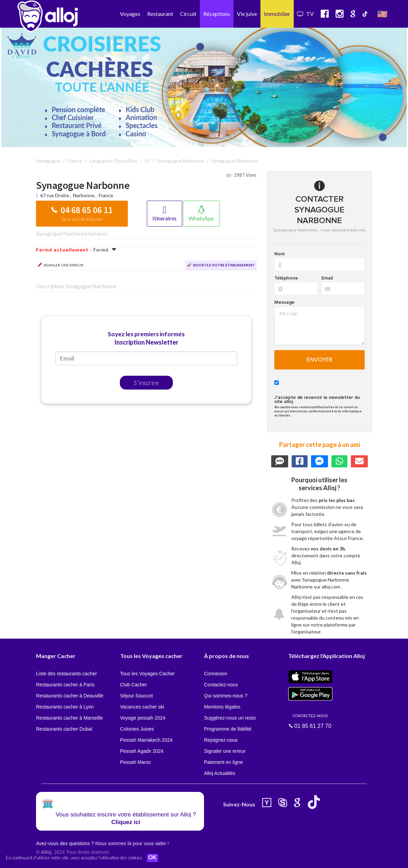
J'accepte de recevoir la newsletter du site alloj (317, 400)
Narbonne (84, 195)
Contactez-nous (221, 685)
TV (305, 14)
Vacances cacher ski (142, 707)
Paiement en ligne (223, 762)
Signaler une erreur (225, 751)
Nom (280, 254)
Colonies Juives (137, 729)
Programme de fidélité (228, 729)
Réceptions (217, 14)
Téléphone (286, 278)
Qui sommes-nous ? (226, 696)
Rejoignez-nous (221, 740)
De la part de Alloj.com (82, 219)
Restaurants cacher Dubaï (64, 729)
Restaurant (160, 14)
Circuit (188, 14)
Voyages (130, 14)
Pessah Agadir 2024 (142, 751)
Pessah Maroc (136, 762)
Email (327, 278)
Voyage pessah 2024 (143, 718)
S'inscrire (146, 383)
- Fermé (76, 250)
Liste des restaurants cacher (66, 674)
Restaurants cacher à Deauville (70, 696)
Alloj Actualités (220, 773)
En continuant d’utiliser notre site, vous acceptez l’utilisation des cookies (74, 858)
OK (152, 858)
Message (284, 302)
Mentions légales (222, 707)
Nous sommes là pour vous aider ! (132, 843)
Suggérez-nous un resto (230, 718)
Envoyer (320, 360)
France (106, 195)
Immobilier (277, 14)
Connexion (216, 674)
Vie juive (247, 14)
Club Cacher (134, 685)
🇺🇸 (382, 14)
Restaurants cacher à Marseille (69, 718)
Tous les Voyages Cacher (148, 674)
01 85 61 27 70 (310, 721)
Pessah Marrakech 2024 (147, 740)
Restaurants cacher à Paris (65, 685)
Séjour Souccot (137, 696)
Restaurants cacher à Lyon (65, 707)
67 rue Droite (55, 195)
